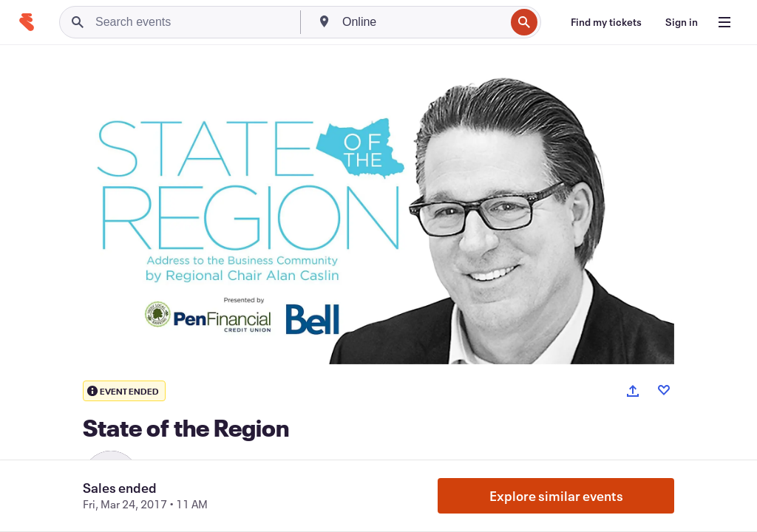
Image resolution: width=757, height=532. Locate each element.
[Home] (27, 22)
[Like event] (664, 390)
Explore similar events (556, 496)
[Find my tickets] (606, 22)
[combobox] (422, 22)
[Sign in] (682, 22)
